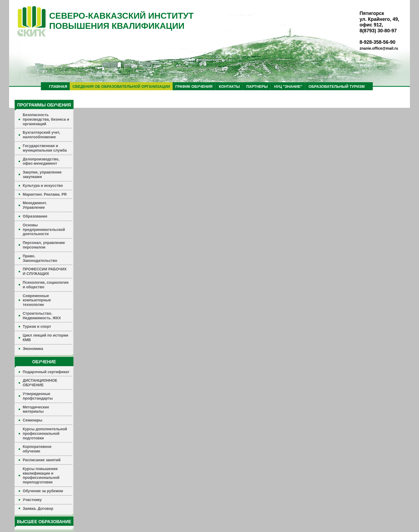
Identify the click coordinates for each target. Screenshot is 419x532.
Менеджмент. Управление (35, 205)
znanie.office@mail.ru (379, 48)
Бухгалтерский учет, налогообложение (41, 135)
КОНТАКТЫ (229, 86)
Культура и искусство (43, 186)
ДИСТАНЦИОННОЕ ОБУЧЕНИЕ (40, 383)
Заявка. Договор (38, 509)
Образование (35, 216)
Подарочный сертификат (46, 372)
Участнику (32, 500)
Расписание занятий (42, 460)
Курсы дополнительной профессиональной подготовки (45, 434)
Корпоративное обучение (37, 449)
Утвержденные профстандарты (38, 396)
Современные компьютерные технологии (37, 300)
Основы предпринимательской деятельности (44, 230)
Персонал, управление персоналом (44, 245)
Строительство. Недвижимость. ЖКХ (42, 316)
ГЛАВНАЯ (58, 86)
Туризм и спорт (37, 326)
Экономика (33, 349)
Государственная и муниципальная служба (45, 148)
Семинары (32, 420)
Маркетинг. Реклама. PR (45, 194)
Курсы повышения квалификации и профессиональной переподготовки (41, 475)
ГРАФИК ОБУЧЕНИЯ (194, 86)
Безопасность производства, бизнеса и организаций (46, 119)
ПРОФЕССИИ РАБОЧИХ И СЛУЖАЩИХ (45, 271)
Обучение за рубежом (43, 491)
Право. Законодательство (40, 258)
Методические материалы (36, 409)
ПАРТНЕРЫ (257, 86)
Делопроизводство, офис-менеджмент (41, 161)
